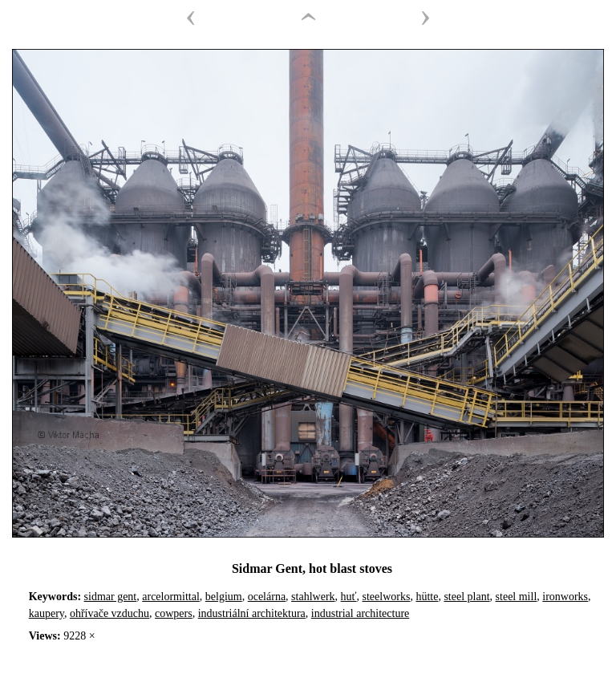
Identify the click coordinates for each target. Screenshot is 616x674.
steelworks (387, 597)
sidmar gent (111, 597)
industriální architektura (252, 613)
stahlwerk (313, 597)
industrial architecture (360, 613)
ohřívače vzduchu (109, 613)
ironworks (565, 597)
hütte (427, 597)
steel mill (517, 597)
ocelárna (267, 597)
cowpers (174, 613)
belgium (224, 597)
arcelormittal (171, 597)
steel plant (466, 597)
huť (349, 597)
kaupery (47, 613)
